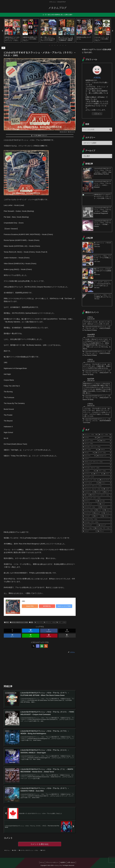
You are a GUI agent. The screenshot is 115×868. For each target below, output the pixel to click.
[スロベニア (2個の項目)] (105, 525)
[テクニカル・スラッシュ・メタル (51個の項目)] (97, 447)
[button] (67, 636)
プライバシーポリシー (52, 862)
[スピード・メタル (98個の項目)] (91, 441)
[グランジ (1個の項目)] (105, 531)
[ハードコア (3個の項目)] (88, 516)
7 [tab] (66, 45)
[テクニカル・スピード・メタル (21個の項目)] (97, 468)
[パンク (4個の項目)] (106, 504)
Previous (2, 31)
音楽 (31, 622)
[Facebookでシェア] (49, 631)
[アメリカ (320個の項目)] (90, 438)
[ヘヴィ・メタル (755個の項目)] (105, 435)
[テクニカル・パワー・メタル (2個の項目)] (97, 522)
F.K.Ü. (6, 622)
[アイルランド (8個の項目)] (88, 492)
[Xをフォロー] (34, 646)
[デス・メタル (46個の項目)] (90, 450)
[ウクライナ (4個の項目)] (106, 507)
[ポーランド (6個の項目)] (89, 501)
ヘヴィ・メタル (61, 622)
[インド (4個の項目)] (100, 510)
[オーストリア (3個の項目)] (88, 513)
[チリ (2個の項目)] (98, 516)
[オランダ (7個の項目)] (99, 492)
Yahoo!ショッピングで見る (64, 606)
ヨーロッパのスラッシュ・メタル (19, 622)
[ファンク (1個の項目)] (89, 531)
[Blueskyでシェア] (31, 631)
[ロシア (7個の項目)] (108, 492)
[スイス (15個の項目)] (108, 474)
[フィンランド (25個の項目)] (97, 465)
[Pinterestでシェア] (49, 636)
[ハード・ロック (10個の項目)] (90, 483)
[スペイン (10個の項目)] (105, 483)
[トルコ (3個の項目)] (108, 510)
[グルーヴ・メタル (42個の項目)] (103, 453)
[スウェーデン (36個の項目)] (89, 456)
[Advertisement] (40, 669)
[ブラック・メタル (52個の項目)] (97, 444)
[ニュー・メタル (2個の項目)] (88, 528)
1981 (23, 601)
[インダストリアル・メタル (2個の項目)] (97, 519)
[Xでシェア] (12, 631)
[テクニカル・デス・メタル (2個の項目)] (103, 528)
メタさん (97, 77)
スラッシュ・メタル (50, 622)
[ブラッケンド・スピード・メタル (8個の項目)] (92, 489)
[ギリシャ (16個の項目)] (98, 474)
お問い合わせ (71, 862)
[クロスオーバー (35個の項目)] (104, 456)
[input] (97, 130)
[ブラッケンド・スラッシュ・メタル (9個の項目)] (97, 486)
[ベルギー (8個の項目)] (108, 489)
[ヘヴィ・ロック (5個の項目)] (91, 504)
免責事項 (63, 862)
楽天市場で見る (47, 606)
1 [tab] (49, 45)
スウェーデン (39, 622)
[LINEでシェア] (31, 636)
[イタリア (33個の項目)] (97, 459)
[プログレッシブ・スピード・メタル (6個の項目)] (101, 495)
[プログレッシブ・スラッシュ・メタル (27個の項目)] (97, 462)
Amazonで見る (30, 606)
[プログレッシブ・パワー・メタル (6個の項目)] (97, 498)
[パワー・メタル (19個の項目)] (104, 471)
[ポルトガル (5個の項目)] (105, 501)
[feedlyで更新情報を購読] (42, 646)
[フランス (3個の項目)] (107, 513)
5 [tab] (60, 45)
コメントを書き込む (40, 844)
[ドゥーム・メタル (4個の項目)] (89, 510)
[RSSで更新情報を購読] (46, 646)
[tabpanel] (13, 31)
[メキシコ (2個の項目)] (107, 516)
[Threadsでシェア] (67, 631)
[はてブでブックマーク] (12, 636)
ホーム (42, 862)
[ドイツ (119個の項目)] (105, 438)
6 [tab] (63, 45)
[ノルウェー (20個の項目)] (89, 471)
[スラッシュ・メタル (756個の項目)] (90, 435)
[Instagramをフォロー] (38, 646)
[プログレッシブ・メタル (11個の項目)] (91, 480)
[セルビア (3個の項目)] (98, 513)
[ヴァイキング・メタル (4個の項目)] (91, 507)
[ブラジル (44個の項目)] (88, 453)
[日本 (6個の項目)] (86, 495)
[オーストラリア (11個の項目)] (106, 480)
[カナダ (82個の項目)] (106, 441)
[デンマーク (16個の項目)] (88, 474)
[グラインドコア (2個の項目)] (90, 525)
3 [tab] (55, 45)
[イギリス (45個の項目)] (105, 450)
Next (113, 31)
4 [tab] (57, 45)
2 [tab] (52, 45)
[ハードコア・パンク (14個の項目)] (97, 477)
